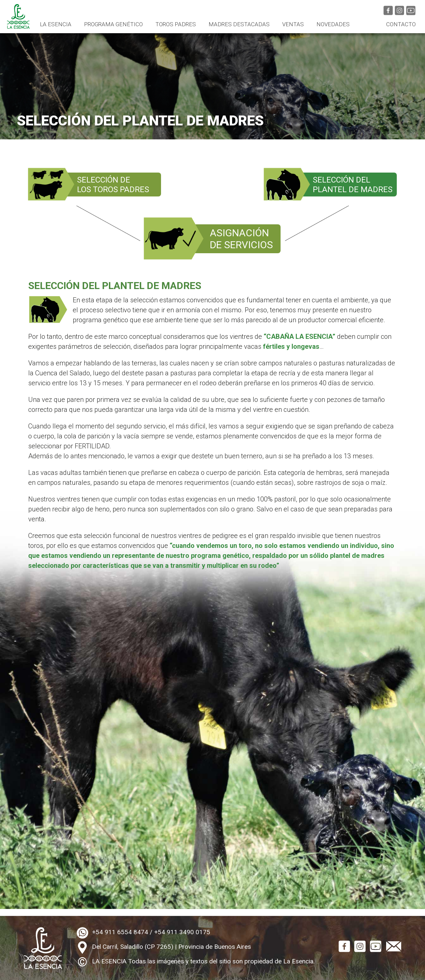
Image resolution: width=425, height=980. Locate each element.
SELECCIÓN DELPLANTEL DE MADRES (353, 185)
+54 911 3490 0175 (182, 932)
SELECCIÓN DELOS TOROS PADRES (113, 185)
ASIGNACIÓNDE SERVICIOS (241, 239)
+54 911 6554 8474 (120, 932)
